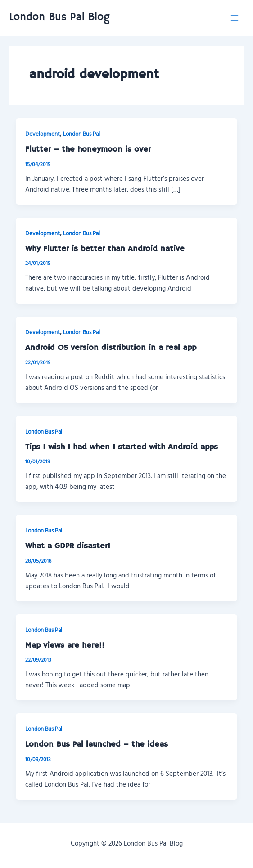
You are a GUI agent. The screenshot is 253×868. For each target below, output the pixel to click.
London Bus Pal (81, 134)
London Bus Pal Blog (59, 17)
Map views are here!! (65, 645)
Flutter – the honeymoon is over (88, 149)
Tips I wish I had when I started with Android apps (122, 447)
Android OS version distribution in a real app (111, 348)
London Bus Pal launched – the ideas (97, 744)
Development (43, 134)
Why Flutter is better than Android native (105, 249)
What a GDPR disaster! (68, 546)
